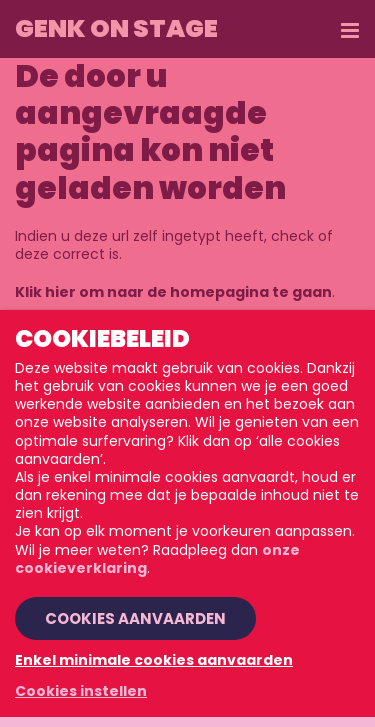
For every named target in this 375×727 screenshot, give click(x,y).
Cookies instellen (81, 691)
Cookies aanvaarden (135, 618)
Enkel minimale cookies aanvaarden (154, 660)
